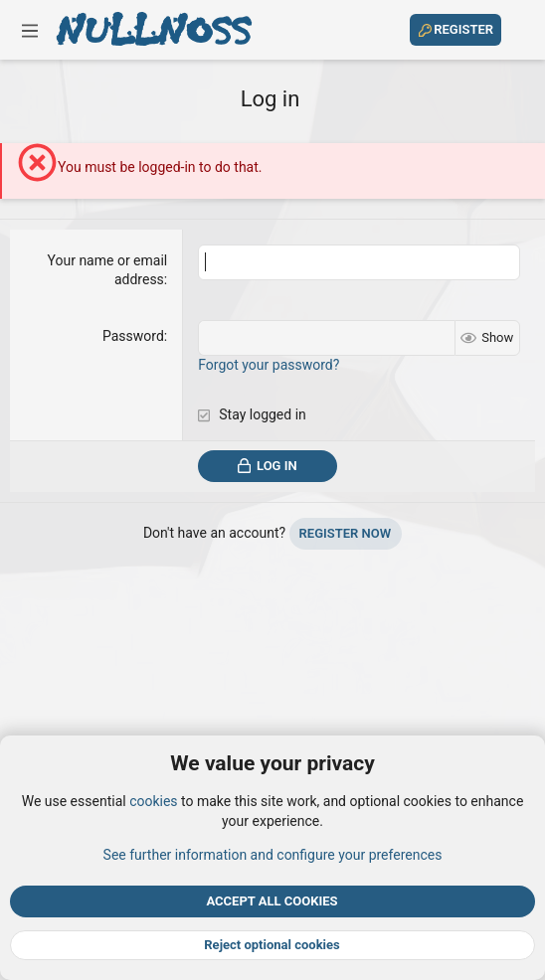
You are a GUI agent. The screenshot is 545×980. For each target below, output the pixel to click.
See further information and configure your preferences (273, 854)
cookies (153, 801)
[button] (30, 30)
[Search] (518, 30)
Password (133, 336)
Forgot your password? (269, 365)
